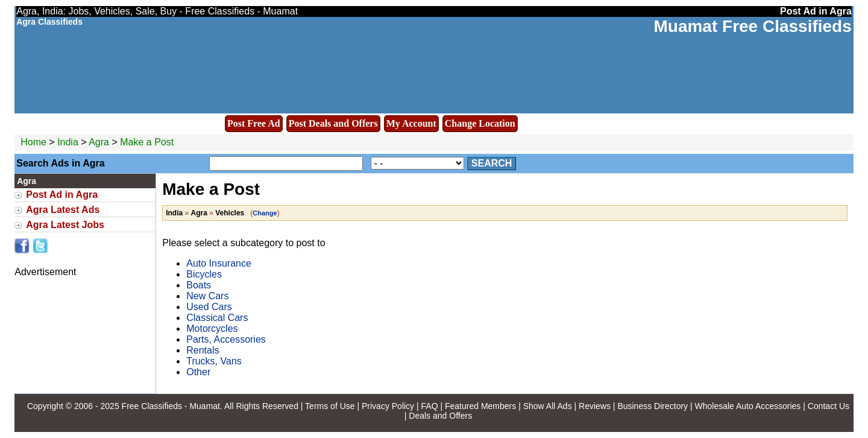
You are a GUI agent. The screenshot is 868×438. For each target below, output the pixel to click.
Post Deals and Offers (333, 123)
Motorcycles (212, 328)
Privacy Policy (388, 406)
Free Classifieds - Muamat (171, 406)
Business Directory (653, 406)
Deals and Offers (440, 416)
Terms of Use (330, 406)
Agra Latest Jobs (65, 225)
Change (265, 213)
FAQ (430, 406)
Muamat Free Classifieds (752, 26)
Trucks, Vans (214, 361)
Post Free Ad (254, 123)
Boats (199, 285)
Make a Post (147, 142)
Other (198, 372)
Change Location (480, 123)
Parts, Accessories (226, 339)
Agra (100, 142)
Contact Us (829, 406)
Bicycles (204, 274)
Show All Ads (548, 406)
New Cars (207, 296)
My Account (411, 123)
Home (33, 142)
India (68, 142)
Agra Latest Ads (63, 210)
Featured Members (480, 406)
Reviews (595, 406)
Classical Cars (217, 318)
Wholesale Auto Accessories (748, 406)
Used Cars (209, 307)
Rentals (203, 350)
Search (492, 163)
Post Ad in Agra (62, 195)
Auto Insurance (219, 263)
